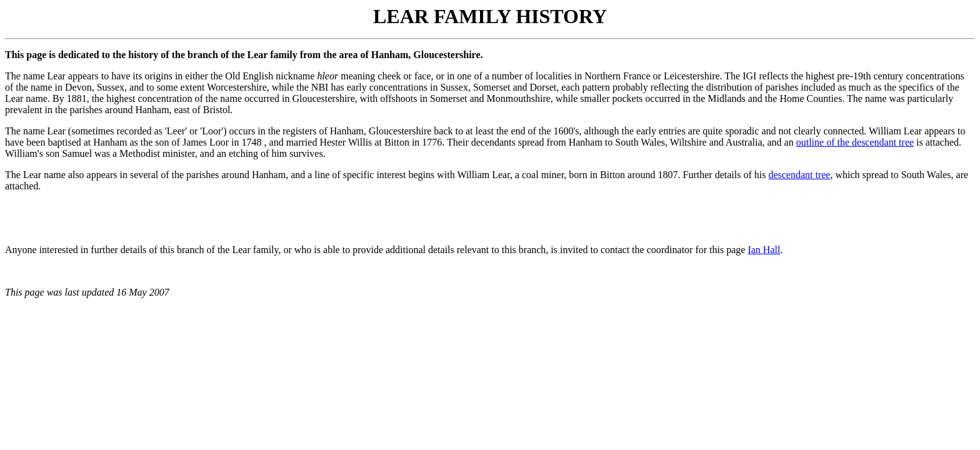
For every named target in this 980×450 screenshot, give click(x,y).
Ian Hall (764, 250)
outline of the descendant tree (855, 142)
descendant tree (799, 175)
